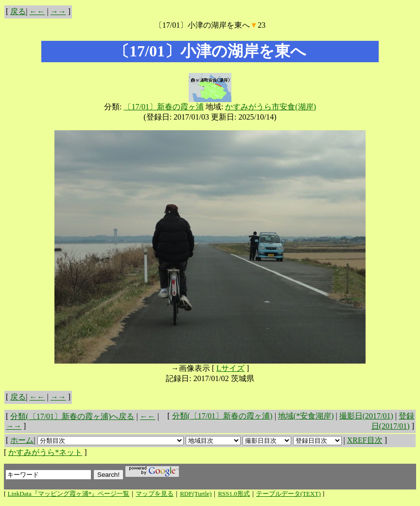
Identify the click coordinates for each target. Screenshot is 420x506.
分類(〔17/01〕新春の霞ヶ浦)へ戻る (72, 416)
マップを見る (155, 494)
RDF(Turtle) (196, 494)
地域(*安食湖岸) (306, 416)
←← (37, 11)
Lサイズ (230, 368)
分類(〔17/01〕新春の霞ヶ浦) (222, 416)
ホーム (22, 440)
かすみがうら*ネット (45, 452)
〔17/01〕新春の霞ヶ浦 (163, 107)
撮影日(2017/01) (366, 416)
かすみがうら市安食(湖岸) (271, 107)
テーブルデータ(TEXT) (289, 494)
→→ (58, 11)
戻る (18, 11)
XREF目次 (365, 440)
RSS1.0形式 (234, 494)
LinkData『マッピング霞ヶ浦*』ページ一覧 (69, 494)
